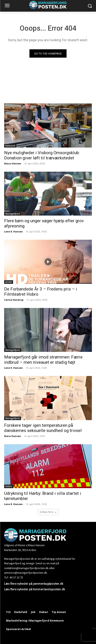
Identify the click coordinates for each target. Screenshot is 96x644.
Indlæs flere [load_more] (48, 512)
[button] (90, 6)
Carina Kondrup (14, 300)
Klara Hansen (13, 436)
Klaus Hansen (13, 163)
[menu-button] (7, 6)
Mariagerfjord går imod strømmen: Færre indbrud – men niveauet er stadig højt (43, 360)
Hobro (9, 486)
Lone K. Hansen (13, 231)
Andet (9, 282)
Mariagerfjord (13, 214)
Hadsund (10, 146)
